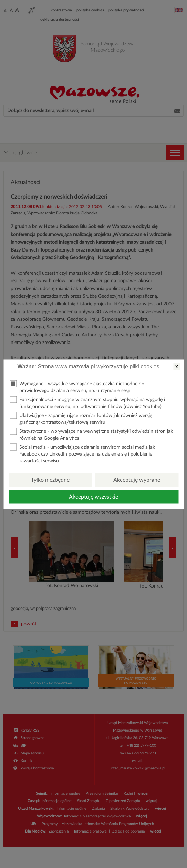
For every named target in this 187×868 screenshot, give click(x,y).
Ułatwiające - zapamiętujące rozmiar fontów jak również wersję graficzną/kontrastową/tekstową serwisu (81, 418)
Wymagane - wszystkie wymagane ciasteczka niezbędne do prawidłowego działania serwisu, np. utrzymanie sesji (77, 386)
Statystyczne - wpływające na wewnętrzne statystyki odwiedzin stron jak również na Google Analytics (91, 434)
